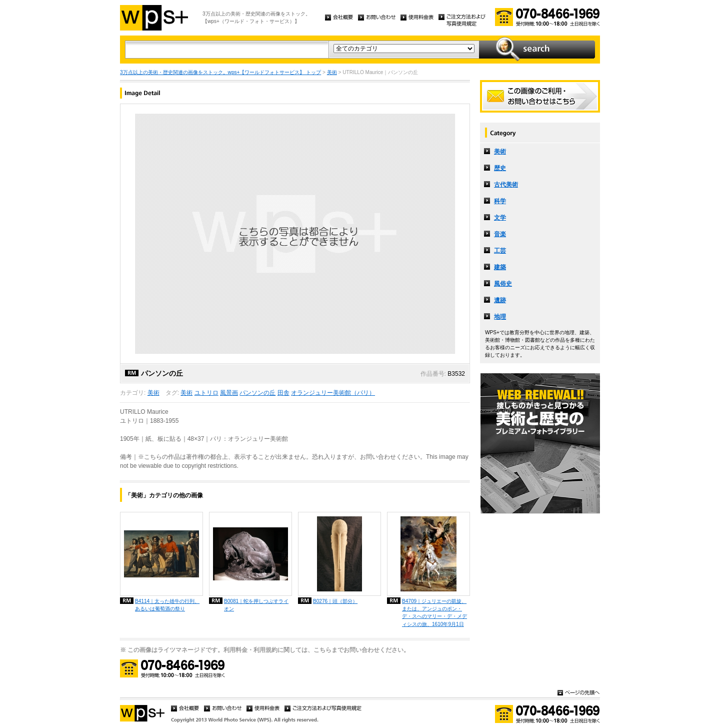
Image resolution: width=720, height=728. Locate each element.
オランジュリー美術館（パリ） (333, 393)
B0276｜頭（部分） (335, 601)
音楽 (500, 234)
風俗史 (503, 284)
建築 (500, 267)
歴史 (500, 168)
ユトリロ (206, 393)
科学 (500, 201)
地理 (500, 317)
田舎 (283, 393)
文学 (500, 218)
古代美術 (506, 185)
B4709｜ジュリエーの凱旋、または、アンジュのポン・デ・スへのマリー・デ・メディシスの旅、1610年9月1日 (434, 612)
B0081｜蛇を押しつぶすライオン (256, 605)
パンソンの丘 (257, 393)
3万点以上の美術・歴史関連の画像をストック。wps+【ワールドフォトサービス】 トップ (220, 72)
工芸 (500, 251)
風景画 (229, 393)
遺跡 (500, 300)
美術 (332, 72)
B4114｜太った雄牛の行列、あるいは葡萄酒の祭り (167, 605)
